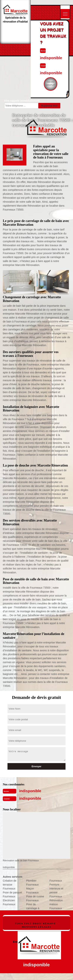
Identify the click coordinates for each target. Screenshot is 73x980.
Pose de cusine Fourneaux (35, 898)
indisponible (30, 791)
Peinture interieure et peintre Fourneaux (56, 891)
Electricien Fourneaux (9, 902)
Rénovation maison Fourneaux (56, 904)
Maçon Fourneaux (32, 891)
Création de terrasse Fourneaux (10, 885)
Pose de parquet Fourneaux (12, 894)
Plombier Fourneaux (32, 883)
